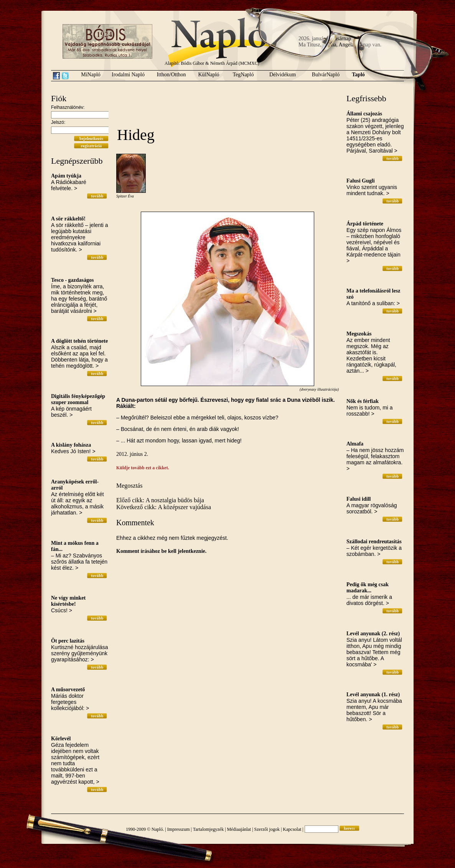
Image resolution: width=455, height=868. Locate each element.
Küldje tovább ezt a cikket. (143, 468)
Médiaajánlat (239, 829)
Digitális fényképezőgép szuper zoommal (78, 399)
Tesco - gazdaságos (73, 280)
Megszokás (359, 334)
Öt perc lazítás (68, 641)
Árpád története (365, 224)
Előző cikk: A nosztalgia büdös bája (160, 500)
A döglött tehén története (79, 341)
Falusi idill (359, 499)
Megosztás (129, 486)
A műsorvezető (68, 690)
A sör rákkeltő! (68, 219)
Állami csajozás (364, 114)
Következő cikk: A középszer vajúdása (164, 507)
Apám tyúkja (66, 176)
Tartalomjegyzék (208, 829)
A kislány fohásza (71, 445)
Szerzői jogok (267, 829)
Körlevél (61, 739)
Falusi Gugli (361, 181)
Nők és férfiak (363, 401)
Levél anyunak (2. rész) (373, 634)
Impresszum (179, 829)
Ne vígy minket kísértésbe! (68, 601)
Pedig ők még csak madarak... (368, 588)
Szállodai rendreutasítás (374, 542)
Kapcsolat (292, 829)
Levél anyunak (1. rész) (373, 695)
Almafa (355, 444)
